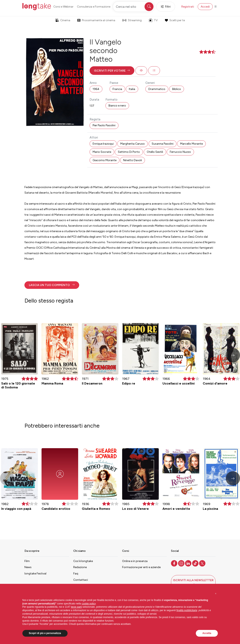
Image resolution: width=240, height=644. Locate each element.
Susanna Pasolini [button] (163, 144)
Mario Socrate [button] (102, 152)
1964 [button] (96, 89)
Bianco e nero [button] (117, 106)
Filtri (166, 7)
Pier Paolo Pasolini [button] (104, 125)
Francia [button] (117, 89)
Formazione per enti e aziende (141, 567)
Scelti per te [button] (175, 20)
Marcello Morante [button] (191, 144)
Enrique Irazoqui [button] (103, 144)
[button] (112, 71)
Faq (76, 574)
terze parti (76, 607)
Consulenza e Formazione (94, 7)
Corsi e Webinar (63, 7)
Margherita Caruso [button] (133, 144)
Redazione (80, 567)
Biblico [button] (177, 89)
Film (27, 561)
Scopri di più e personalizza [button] (45, 633)
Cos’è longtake (83, 561)
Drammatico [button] (157, 89)
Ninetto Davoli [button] (133, 160)
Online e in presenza (135, 561)
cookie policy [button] (89, 604)
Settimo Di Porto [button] (129, 152)
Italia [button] (132, 89)
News (28, 567)
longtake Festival (35, 574)
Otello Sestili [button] (155, 152)
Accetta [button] (207, 633)
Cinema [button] (63, 20)
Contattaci (81, 580)
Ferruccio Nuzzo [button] (180, 152)
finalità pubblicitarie (187, 610)
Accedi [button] (205, 7)
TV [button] (153, 20)
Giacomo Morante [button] (105, 160)
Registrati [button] (188, 7)
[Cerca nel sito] (134, 7)
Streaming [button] (132, 20)
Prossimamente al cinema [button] (96, 20)
